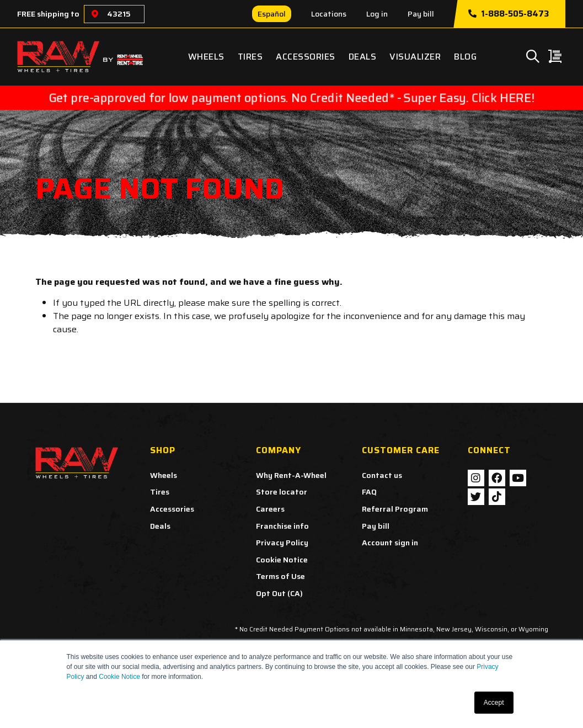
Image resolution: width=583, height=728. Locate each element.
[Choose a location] (95, 14)
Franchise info (282, 526)
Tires (250, 57)
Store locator (282, 492)
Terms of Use (280, 576)
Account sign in (390, 543)
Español (272, 14)
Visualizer (415, 57)
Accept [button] (494, 703)
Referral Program (395, 509)
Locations (329, 14)
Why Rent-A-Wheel (291, 475)
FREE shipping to (48, 14)
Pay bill (421, 14)
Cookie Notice (119, 677)
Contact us (382, 475)
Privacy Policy (282, 543)
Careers (270, 509)
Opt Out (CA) (279, 593)
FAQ (369, 492)
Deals (363, 57)
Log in (377, 14)
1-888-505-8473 (509, 14)
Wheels (206, 57)
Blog (465, 57)
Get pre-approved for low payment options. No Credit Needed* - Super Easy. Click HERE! (291, 98)
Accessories (306, 57)
